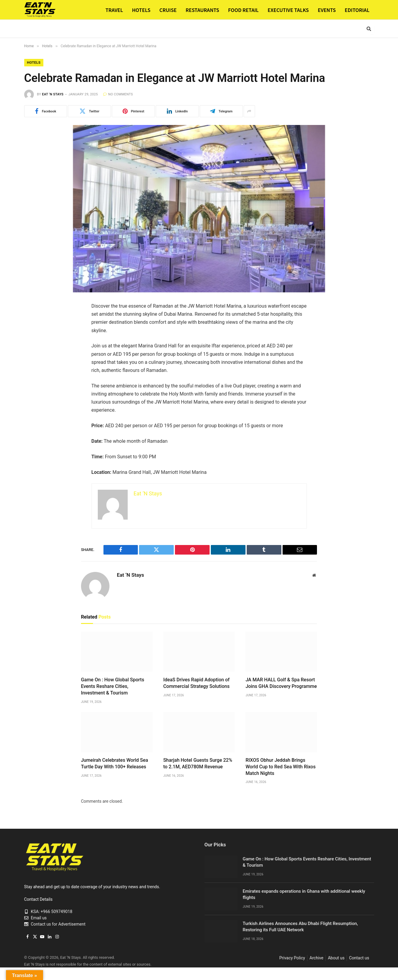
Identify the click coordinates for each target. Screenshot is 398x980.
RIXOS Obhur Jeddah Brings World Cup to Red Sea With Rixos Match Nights (280, 767)
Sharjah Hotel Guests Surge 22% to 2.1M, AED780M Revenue (198, 764)
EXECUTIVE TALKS (288, 10)
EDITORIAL (357, 10)
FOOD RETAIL (243, 10)
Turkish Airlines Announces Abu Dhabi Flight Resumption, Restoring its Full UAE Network (300, 927)
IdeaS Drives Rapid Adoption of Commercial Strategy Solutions (196, 683)
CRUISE (168, 10)
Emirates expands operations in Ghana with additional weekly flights (304, 895)
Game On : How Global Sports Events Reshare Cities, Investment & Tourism (113, 687)
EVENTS (327, 10)
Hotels (34, 63)
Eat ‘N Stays (53, 95)
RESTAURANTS (202, 10)
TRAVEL (114, 10)
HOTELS (141, 10)
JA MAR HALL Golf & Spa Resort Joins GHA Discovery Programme (281, 683)
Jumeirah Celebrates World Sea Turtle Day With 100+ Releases (115, 764)
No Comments (118, 95)
